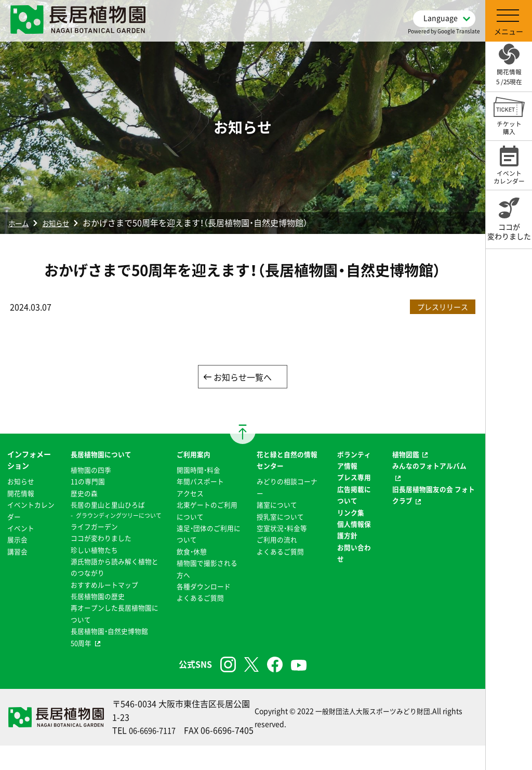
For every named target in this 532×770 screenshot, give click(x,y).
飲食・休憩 (190, 552)
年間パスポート (199, 482)
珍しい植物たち (93, 560)
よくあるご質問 (199, 598)
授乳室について (281, 517)
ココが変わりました (100, 549)
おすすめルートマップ (104, 595)
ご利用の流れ (277, 540)
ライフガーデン (93, 537)
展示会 (18, 540)
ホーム (21, 223)
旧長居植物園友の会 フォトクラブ (433, 495)
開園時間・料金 (198, 471)
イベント (22, 529)
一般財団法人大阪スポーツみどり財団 (373, 728)
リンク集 (351, 513)
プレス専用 (354, 478)
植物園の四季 (89, 471)
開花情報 (22, 494)
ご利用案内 (192, 455)
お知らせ (63, 223)
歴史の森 (82, 494)
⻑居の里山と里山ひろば (108, 505)
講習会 (18, 552)
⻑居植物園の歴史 (97, 607)
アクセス (189, 494)
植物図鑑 (406, 455)
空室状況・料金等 (282, 529)
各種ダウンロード (203, 587)
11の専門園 (86, 482)
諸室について (277, 505)
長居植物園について (100, 455)
